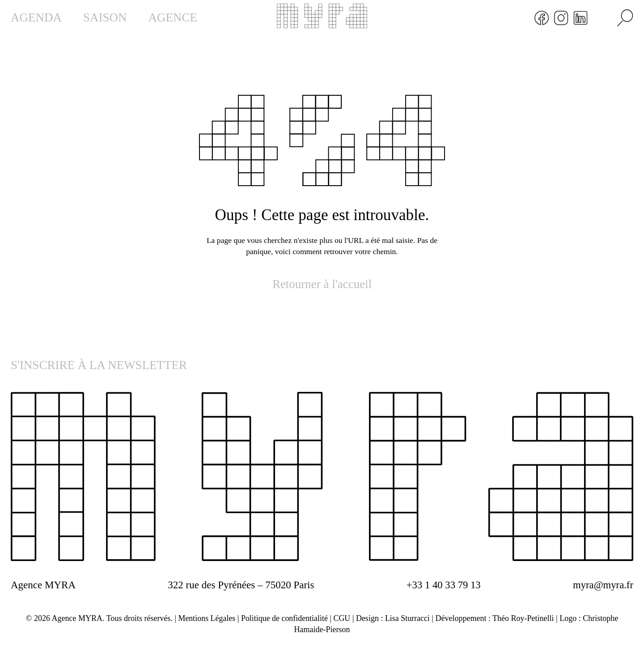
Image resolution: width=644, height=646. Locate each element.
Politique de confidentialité (284, 618)
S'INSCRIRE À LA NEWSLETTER (99, 365)
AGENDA (36, 17)
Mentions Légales (206, 618)
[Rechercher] (625, 18)
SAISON (105, 17)
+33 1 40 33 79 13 (443, 585)
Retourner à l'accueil (322, 284)
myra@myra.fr (603, 585)
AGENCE (173, 17)
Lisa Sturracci (408, 618)
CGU (342, 618)
